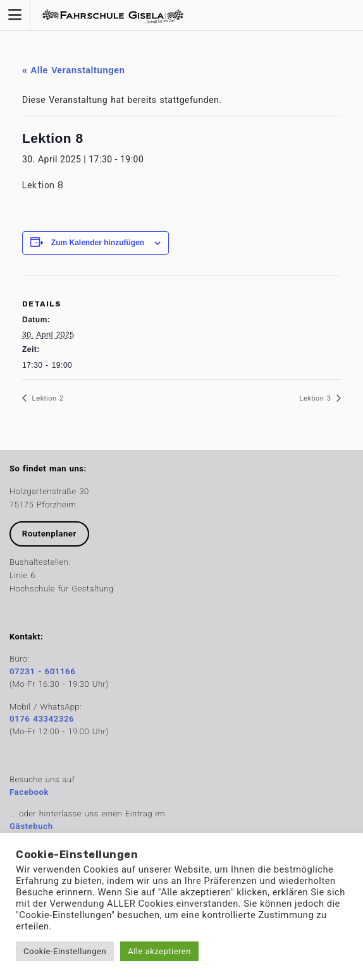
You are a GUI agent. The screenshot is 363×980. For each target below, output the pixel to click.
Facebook (29, 792)
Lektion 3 (317, 398)
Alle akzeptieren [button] (159, 951)
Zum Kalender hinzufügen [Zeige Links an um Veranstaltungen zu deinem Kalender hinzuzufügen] (98, 243)
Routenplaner (49, 534)
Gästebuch (31, 826)
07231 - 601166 (42, 671)
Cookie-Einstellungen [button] (65, 951)
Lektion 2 (46, 398)
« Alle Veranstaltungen (74, 70)
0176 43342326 (42, 719)
